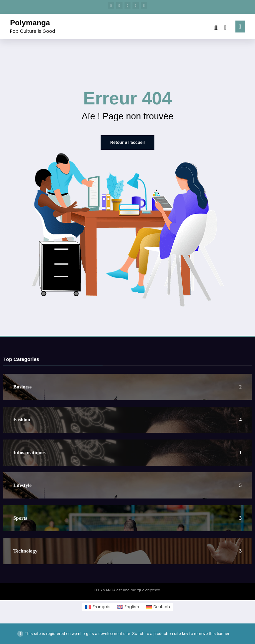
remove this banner (212, 634)
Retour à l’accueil (127, 143)
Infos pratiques (29, 453)
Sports (20, 518)
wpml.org (80, 634)
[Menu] (240, 26)
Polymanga (30, 23)
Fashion (22, 420)
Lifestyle (22, 485)
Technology (25, 551)
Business (22, 387)
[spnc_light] (225, 27)
